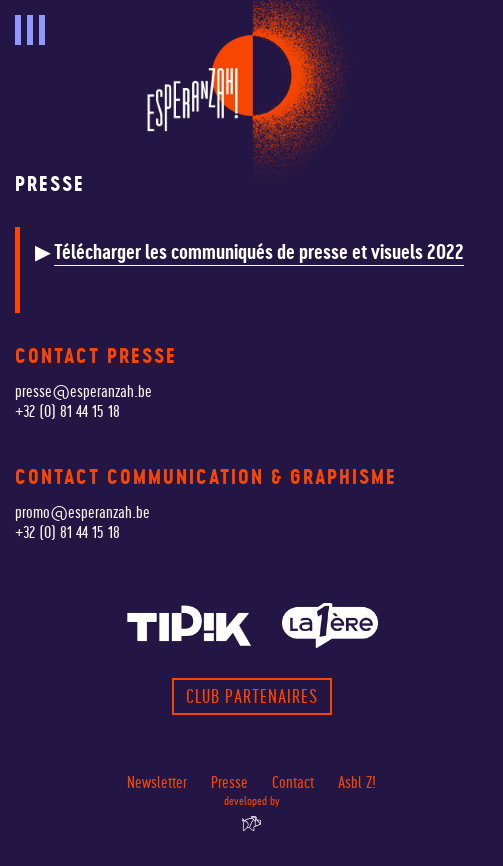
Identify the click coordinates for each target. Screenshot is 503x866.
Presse (229, 782)
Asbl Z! (357, 782)
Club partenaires (252, 696)
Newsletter (157, 782)
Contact (293, 782)
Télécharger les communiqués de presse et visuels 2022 (259, 252)
